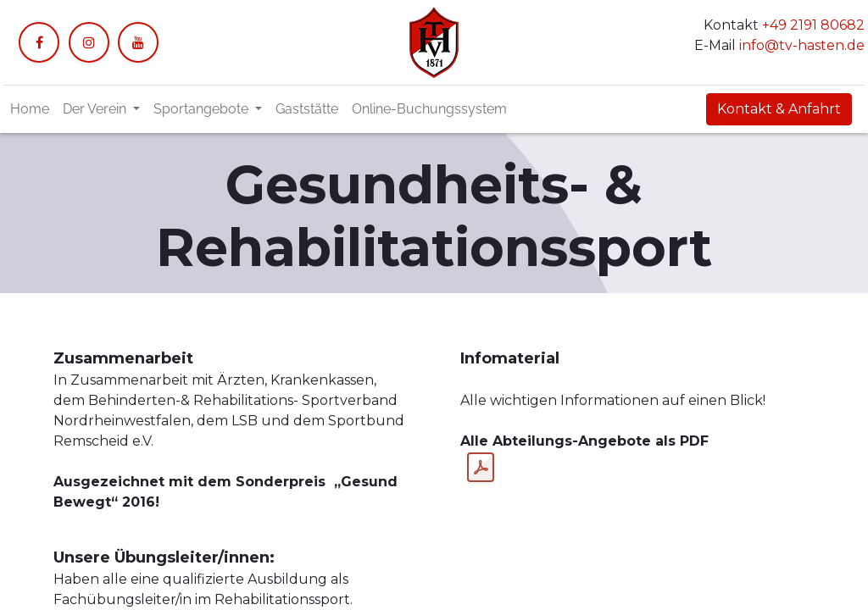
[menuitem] (30, 109)
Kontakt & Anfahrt (779, 109)
